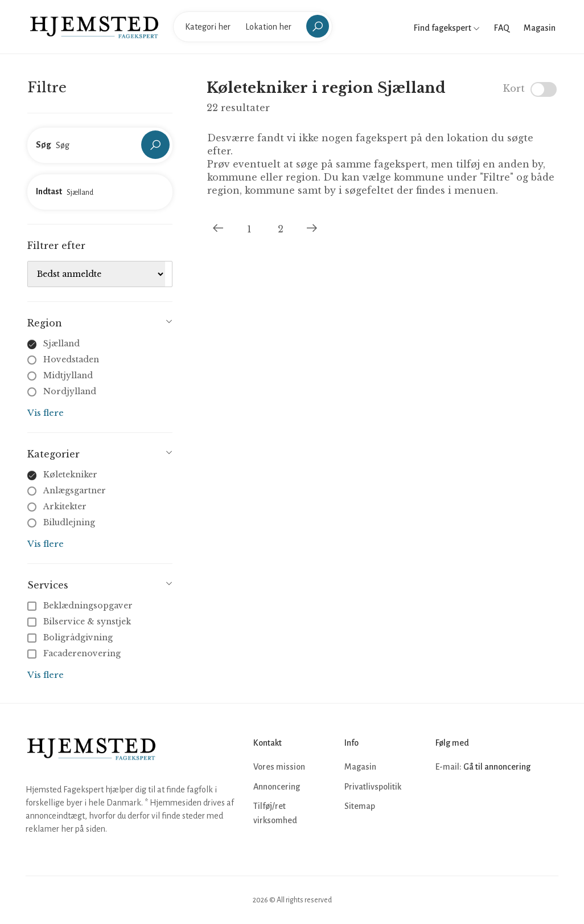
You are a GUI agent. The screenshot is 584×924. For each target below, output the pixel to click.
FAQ (502, 28)
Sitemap (360, 806)
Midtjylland (68, 375)
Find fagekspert (447, 28)
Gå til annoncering (497, 767)
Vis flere (46, 413)
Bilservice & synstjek (80, 622)
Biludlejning (69, 522)
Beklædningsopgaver (81, 606)
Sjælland (61, 344)
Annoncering (277, 787)
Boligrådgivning (71, 637)
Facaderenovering (75, 653)
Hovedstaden (71, 359)
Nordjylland (70, 391)
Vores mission (279, 767)
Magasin (540, 28)
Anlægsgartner (75, 490)
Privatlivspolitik (373, 787)
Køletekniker (70, 475)
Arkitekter (65, 506)
